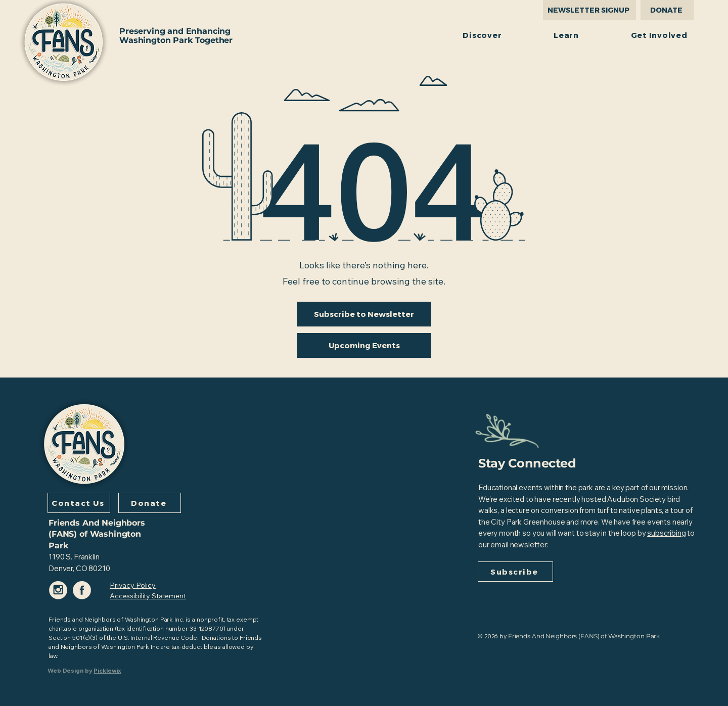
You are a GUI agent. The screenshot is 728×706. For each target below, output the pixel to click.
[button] (482, 35)
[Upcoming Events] (364, 345)
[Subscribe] (515, 572)
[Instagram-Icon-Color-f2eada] (58, 590)
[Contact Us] (79, 503)
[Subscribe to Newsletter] (364, 314)
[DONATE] (667, 10)
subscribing (666, 533)
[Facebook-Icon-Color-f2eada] (82, 590)
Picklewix (107, 670)
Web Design (65, 670)
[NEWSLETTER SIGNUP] (589, 10)
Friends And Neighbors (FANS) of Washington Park (97, 534)
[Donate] (150, 503)
